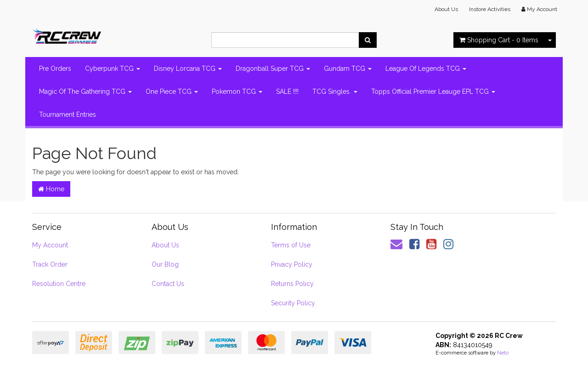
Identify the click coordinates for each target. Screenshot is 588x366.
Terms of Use (291, 245)
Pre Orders (55, 69)
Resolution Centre (59, 284)
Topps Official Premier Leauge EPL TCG (433, 91)
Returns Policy (292, 284)
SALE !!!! (287, 91)
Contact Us (168, 284)
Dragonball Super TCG (273, 69)
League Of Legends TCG (426, 69)
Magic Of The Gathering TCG (85, 91)
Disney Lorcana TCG (188, 69)
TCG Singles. (335, 91)
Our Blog (165, 264)
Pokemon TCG (237, 91)
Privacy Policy (292, 264)
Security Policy (293, 303)
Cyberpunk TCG (113, 69)
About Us (446, 9)
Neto (503, 353)
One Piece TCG (172, 91)
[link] (414, 244)
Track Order (50, 264)
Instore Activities (490, 9)
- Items (499, 40)
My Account (50, 245)
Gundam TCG (348, 69)
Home (51, 189)
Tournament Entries (68, 114)
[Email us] (396, 244)
